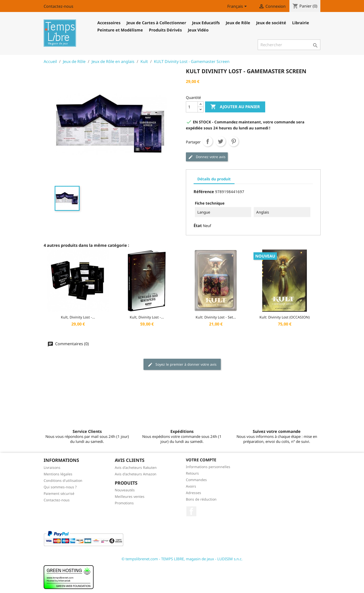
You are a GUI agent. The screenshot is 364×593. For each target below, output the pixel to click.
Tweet (221, 141)
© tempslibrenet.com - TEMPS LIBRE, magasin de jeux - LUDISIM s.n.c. (182, 559)
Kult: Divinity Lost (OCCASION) (285, 317)
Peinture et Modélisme (120, 30)
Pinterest (234, 141)
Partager (208, 141)
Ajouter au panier (235, 107)
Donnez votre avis (207, 157)
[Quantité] (192, 107)
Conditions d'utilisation (63, 480)
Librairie (301, 23)
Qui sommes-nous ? (60, 487)
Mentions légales (58, 474)
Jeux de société (271, 23)
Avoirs (191, 486)
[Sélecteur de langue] (238, 7)
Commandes (196, 480)
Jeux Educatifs (206, 23)
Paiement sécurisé (59, 493)
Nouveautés (125, 490)
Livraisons (52, 467)
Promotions (124, 503)
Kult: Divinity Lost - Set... (216, 317)
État (198, 226)
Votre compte (201, 460)
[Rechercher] (289, 45)
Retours (192, 473)
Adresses (193, 493)
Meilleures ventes (130, 496)
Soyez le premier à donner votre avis (182, 365)
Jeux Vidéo (198, 30)
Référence (204, 192)
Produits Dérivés (165, 30)
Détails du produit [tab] (214, 179)
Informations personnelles (208, 467)
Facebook (191, 511)
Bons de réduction (201, 499)
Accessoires (109, 23)
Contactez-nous (59, 6)
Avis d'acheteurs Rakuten (136, 467)
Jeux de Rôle (238, 23)
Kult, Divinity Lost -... (78, 317)
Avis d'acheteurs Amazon (136, 474)
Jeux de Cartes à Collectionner (156, 23)
